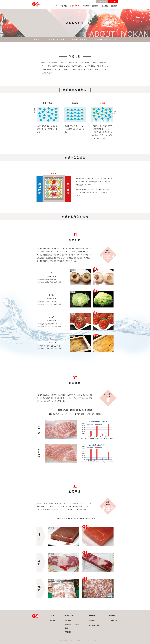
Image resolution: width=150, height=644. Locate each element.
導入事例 (105, 6)
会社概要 (114, 6)
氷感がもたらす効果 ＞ (106, 39)
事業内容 (86, 6)
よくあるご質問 (102, 1)
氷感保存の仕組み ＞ (58, 39)
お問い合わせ (113, 1)
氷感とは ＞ (39, 39)
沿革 (67, 628)
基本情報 (68, 632)
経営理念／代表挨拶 (72, 624)
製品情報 (95, 6)
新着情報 (64, 6)
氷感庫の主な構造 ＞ (81, 39)
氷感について (75, 6)
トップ (55, 6)
